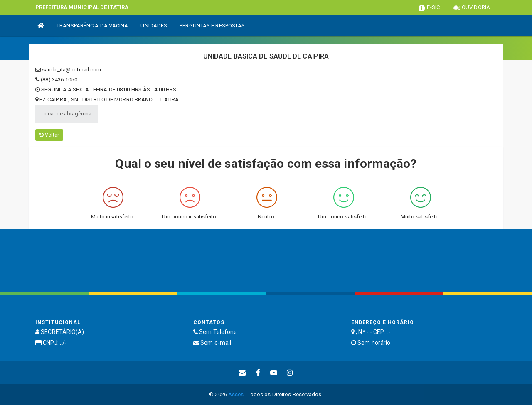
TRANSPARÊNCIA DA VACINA (92, 26)
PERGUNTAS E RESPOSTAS (212, 26)
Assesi (237, 394)
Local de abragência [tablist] (66, 114)
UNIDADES (154, 26)
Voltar (49, 135)
